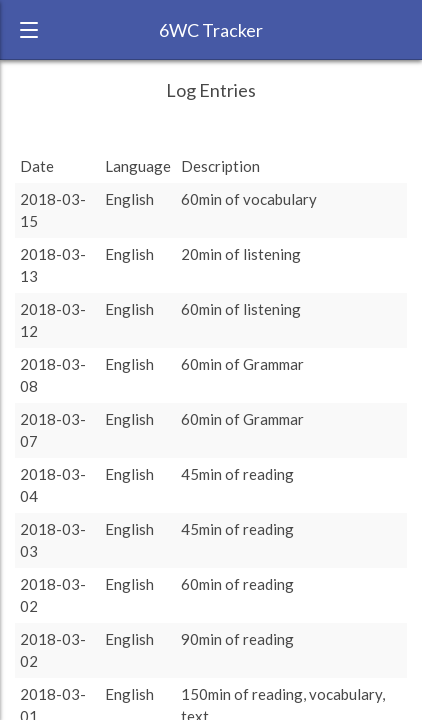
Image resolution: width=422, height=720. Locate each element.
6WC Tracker (211, 30)
